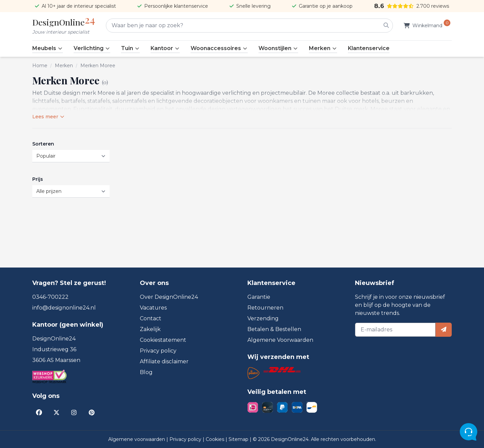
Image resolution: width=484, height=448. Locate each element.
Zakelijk (150, 329)
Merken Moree (98, 66)
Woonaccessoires (219, 48)
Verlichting (92, 48)
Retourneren (265, 308)
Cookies (216, 439)
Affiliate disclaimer (164, 361)
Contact (151, 318)
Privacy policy (158, 351)
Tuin (130, 48)
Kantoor (165, 48)
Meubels (48, 48)
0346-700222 (50, 297)
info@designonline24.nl (64, 308)
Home (40, 66)
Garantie (259, 297)
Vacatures (153, 308)
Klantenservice (369, 48)
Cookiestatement (163, 340)
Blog (146, 372)
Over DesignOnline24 (169, 297)
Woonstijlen (278, 48)
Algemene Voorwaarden (280, 340)
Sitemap (239, 439)
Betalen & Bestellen (274, 329)
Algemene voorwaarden (137, 439)
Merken (323, 48)
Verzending (263, 318)
